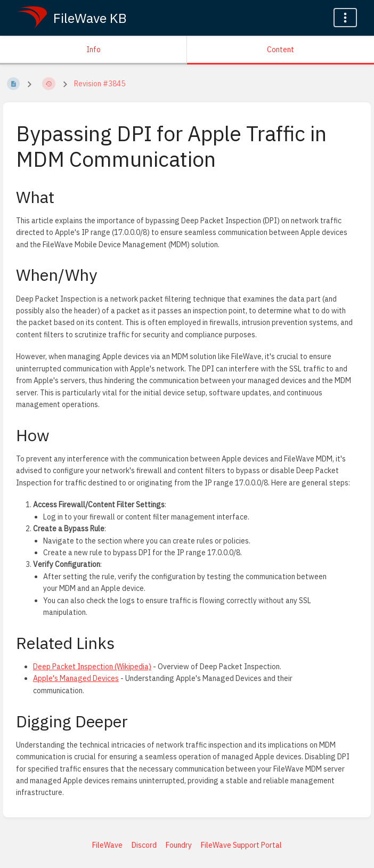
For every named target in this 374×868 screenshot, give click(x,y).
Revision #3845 (100, 84)
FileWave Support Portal (241, 845)
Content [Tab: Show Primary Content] (280, 50)
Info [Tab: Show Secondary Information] (93, 50)
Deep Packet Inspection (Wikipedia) (92, 667)
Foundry (179, 845)
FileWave (107, 845)
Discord (144, 845)
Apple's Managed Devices (76, 678)
